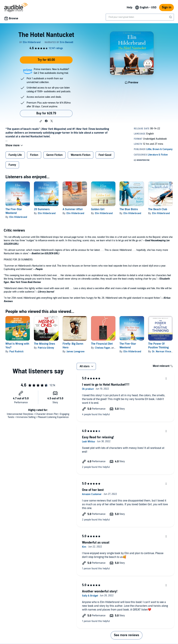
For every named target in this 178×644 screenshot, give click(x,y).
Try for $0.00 (46, 60)
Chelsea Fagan (103, 348)
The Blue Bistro (129, 209)
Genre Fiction (54, 155)
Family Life (15, 155)
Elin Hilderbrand (18, 217)
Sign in (166, 7)
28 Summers (42, 209)
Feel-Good (105, 155)
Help (129, 8)
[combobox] (140, 17)
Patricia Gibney (46, 348)
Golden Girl (98, 209)
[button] (41, 121)
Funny (12, 165)
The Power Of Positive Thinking (158, 346)
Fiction (34, 155)
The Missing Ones (44, 344)
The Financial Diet (102, 344)
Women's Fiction (81, 155)
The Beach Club (158, 209)
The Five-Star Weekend (128, 346)
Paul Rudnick (16, 352)
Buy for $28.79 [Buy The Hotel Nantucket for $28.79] (46, 113)
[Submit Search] (171, 17)
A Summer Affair (73, 209)
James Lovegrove (75, 352)
